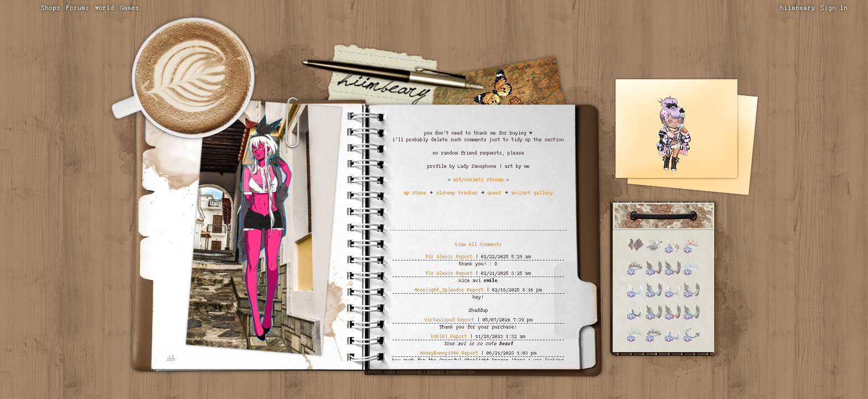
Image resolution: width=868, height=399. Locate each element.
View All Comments (479, 244)
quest (495, 193)
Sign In (835, 8)
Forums (78, 8)
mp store (415, 193)
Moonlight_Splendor (440, 290)
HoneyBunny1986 (440, 353)
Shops (51, 8)
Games (130, 8)
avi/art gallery (532, 193)
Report (464, 256)
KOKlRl (440, 336)
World (105, 8)
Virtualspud (440, 319)
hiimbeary (798, 8)
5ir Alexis (440, 256)
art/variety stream (478, 179)
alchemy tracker (457, 193)
